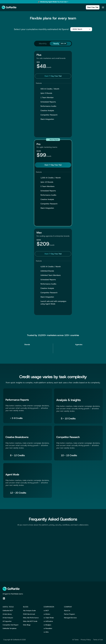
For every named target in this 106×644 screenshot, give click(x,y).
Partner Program (69, 614)
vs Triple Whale (49, 618)
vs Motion (47, 614)
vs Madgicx (47, 625)
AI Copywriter (7, 621)
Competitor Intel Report (11, 625)
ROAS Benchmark (29, 614)
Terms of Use (98, 640)
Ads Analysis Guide (29, 611)
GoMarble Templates (10, 628)
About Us (67, 611)
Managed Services (70, 618)
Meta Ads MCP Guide (30, 621)
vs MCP (46, 611)
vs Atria (46, 632)
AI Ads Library (7, 614)
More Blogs (27, 625)
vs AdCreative (48, 621)
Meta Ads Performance (31, 618)
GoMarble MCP (8, 611)
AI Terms (75, 640)
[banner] (53, 2)
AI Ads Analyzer (8, 618)
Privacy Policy (86, 640)
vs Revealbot (48, 628)
